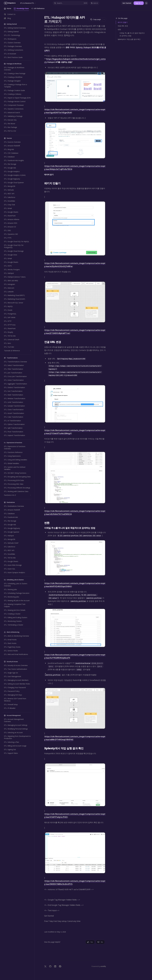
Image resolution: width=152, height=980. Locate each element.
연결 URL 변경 (123, 26)
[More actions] (104, 19)
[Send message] (103, 958)
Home (8, 9)
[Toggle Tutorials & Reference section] (17, 351)
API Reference (38, 9)
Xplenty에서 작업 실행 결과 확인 (129, 39)
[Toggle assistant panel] (94, 3)
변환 (119, 29)
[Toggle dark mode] (146, 3)
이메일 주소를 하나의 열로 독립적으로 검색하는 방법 (132, 34)
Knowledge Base (21, 9)
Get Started (127, 3)
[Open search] (71, 3)
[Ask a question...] (75, 957)
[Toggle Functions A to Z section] (17, 495)
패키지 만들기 (123, 22)
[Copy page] (96, 19)
